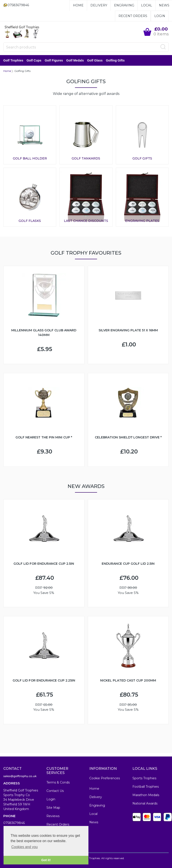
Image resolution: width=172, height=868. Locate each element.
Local (147, 5)
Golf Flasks (30, 221)
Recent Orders (133, 16)
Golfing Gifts (115, 60)
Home (78, 5)
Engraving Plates (142, 221)
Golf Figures (54, 60)
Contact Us (55, 791)
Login (160, 16)
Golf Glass (95, 60)
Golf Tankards (86, 158)
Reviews (53, 816)
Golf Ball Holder (30, 158)
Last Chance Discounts (86, 221)
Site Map (53, 808)
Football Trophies (146, 787)
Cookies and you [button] (24, 847)
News (164, 5)
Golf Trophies (13, 60)
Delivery (99, 5)
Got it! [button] (46, 860)
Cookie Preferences (105, 778)
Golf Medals (75, 60)
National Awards (145, 803)
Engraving (124, 5)
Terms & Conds (58, 782)
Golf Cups (34, 60)
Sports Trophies (144, 778)
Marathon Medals (146, 795)
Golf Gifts (142, 158)
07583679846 (14, 823)
